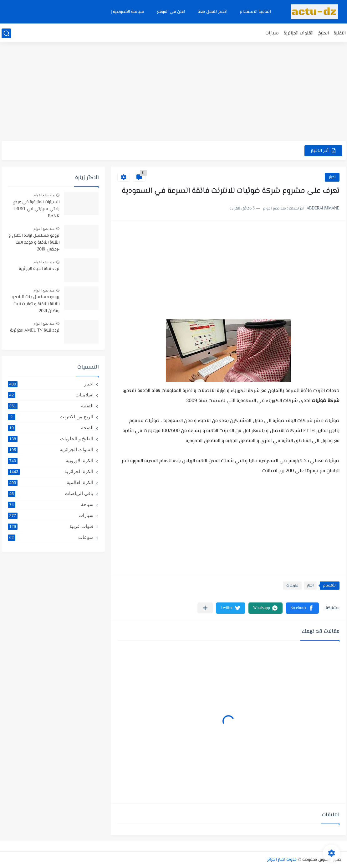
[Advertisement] (174, 92)
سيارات (272, 33)
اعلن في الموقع (171, 12)
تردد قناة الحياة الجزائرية (39, 269)
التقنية (340, 33)
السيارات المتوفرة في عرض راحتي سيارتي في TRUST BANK (36, 209)
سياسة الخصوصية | (128, 12)
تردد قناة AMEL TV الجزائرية (35, 331)
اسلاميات (51, 395)
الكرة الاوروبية (51, 461)
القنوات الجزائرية (299, 33)
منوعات (292, 586)
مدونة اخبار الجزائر (282, 860)
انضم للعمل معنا (212, 12)
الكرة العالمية (51, 483)
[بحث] (6, 33)
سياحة (51, 504)
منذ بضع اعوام (44, 195)
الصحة (51, 428)
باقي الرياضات (51, 493)
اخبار (332, 177)
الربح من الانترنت (51, 417)
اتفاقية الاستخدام (255, 12)
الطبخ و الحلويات (51, 439)
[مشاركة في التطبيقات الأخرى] (205, 608)
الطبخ (324, 33)
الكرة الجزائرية (51, 472)
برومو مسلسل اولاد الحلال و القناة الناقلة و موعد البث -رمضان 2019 (34, 243)
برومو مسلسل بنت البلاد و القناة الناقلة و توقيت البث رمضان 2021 (36, 304)
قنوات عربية (51, 526)
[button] (302, 608)
